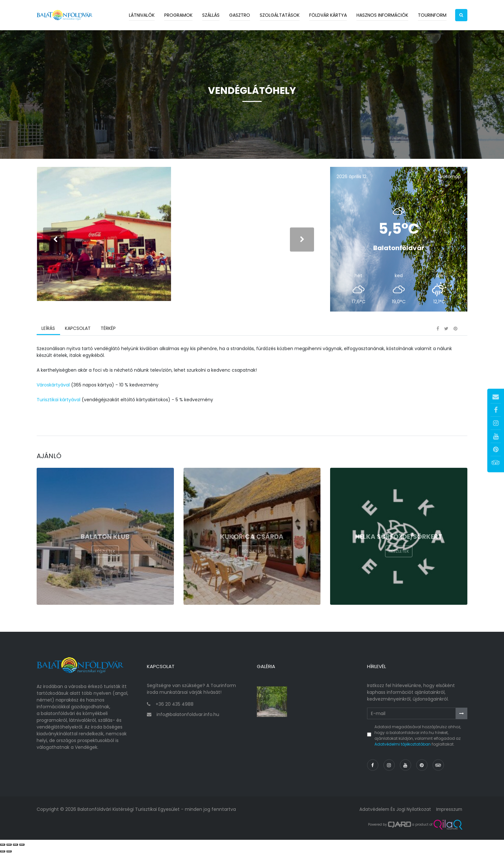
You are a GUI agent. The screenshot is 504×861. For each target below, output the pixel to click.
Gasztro (240, 15)
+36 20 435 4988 (175, 712)
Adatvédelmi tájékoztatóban (403, 752)
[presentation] (55, 245)
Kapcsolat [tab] (77, 339)
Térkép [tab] (108, 339)
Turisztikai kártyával (59, 410)
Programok (178, 15)
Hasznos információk (382, 15)
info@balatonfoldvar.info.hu (188, 722)
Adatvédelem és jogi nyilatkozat (393, 817)
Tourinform (432, 15)
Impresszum (448, 817)
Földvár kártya (328, 15)
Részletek (105, 563)
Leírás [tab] (48, 339)
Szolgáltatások (280, 15)
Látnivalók (142, 15)
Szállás (211, 15)
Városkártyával (53, 395)
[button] (461, 15)
